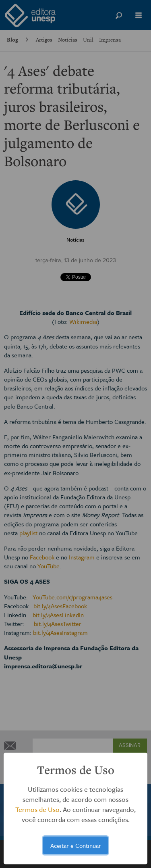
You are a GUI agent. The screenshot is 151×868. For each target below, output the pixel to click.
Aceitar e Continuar (76, 845)
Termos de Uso (37, 809)
